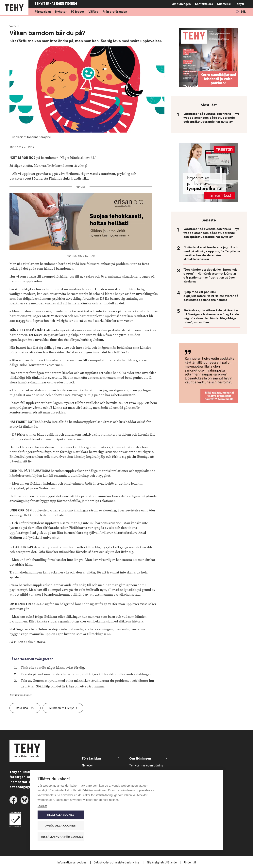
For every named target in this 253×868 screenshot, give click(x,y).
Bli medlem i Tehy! (61, 708)
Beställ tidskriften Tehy (145, 798)
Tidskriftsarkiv (139, 772)
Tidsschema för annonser (146, 785)
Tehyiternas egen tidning (146, 765)
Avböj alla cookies (192, 826)
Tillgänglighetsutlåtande (162, 863)
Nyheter (61, 12)
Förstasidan (43, 12)
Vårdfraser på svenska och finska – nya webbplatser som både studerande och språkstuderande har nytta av (211, 118)
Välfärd (93, 12)
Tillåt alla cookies (192, 815)
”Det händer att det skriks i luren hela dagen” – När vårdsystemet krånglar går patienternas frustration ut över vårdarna (211, 276)
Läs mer (42, 837)
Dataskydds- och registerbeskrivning (117, 863)
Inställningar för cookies (194, 836)
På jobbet (78, 12)
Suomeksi (224, 4)
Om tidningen (181, 4)
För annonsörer (140, 779)
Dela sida (22, 708)
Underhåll (190, 863)
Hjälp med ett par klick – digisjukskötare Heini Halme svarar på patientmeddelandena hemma (211, 296)
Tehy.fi (239, 4)
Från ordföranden (115, 12)
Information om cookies (72, 863)
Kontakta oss (204, 4)
